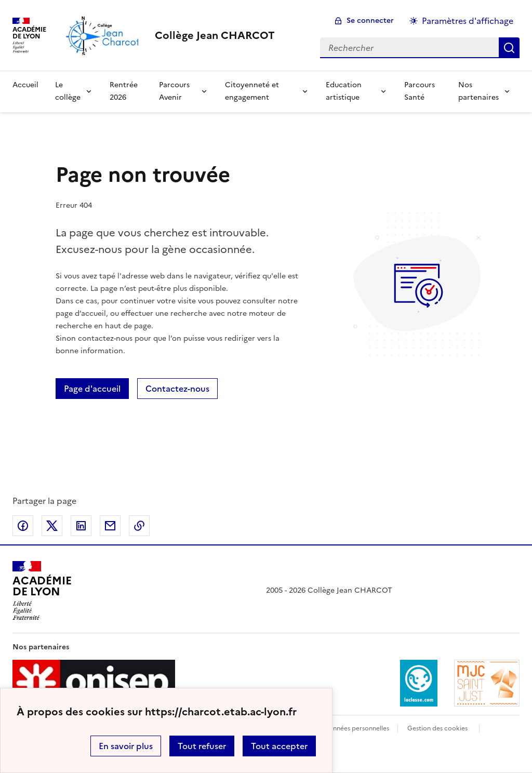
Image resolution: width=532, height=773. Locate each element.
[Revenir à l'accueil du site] (42, 591)
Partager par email (110, 526)
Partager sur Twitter (52, 526)
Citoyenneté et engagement (252, 91)
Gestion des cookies (437, 728)
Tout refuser (202, 746)
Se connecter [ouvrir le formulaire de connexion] (370, 21)
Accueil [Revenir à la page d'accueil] (25, 85)
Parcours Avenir (174, 91)
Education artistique (344, 91)
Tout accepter (279, 746)
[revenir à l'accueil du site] (215, 35)
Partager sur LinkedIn (81, 526)
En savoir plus (126, 746)
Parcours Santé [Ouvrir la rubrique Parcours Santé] (420, 91)
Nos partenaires (478, 91)
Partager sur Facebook (23, 526)
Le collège (68, 91)
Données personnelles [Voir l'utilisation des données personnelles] (356, 728)
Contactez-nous (177, 389)
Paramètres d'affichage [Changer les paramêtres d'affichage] (468, 21)
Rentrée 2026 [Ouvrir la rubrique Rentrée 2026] (124, 91)
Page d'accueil (92, 389)
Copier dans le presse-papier (139, 526)
